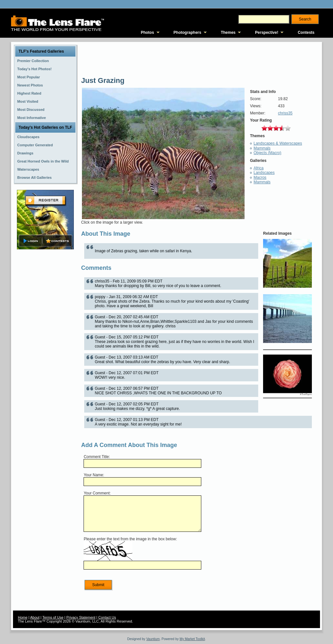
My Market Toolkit (192, 639)
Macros (260, 177)
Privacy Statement (81, 617)
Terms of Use (53, 617)
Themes (228, 33)
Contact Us (107, 617)
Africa (259, 168)
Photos (147, 33)
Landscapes (264, 173)
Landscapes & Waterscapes (278, 143)
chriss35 (285, 113)
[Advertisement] (46, 353)
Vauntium (153, 639)
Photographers (187, 33)
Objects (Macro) (267, 153)
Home (23, 617)
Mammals (262, 148)
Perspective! (266, 33)
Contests (306, 33)
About (35, 617)
